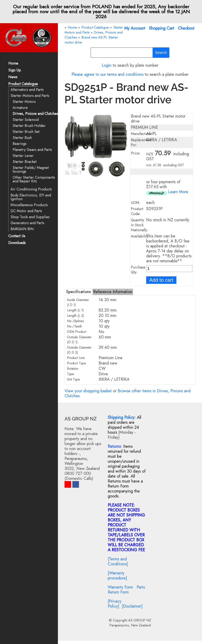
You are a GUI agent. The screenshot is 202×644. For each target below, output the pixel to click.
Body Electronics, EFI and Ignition (31, 197)
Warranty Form (120, 587)
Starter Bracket (25, 162)
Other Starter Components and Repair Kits (34, 179)
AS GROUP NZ (140, 620)
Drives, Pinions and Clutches (35, 114)
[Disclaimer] (132, 606)
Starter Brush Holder (29, 126)
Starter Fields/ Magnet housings (31, 170)
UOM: (136, 203)
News (13, 77)
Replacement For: (141, 142)
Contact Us (17, 236)
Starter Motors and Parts (30, 96)
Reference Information (113, 292)
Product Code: (137, 211)
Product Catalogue (23, 84)
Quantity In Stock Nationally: (139, 225)
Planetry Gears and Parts (32, 150)
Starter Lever (23, 156)
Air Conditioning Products (31, 189)
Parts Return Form (126, 590)
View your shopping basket (88, 391)
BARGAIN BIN (22, 229)
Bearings (20, 144)
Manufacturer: (142, 134)
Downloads (17, 243)
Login (107, 65)
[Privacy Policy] (115, 604)
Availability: (140, 236)
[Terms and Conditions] (118, 562)
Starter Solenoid (26, 120)
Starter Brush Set (26, 132)
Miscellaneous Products (29, 205)
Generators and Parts (27, 223)
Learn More (178, 192)
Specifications (78, 292)
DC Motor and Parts (26, 211)
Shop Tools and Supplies (30, 217)
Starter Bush (22, 138)
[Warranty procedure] (117, 576)
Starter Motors (24, 102)
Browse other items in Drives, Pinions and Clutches (127, 393)
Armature (20, 108)
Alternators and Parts (27, 90)
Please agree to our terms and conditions (108, 74)
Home (13, 64)
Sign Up (15, 70)
